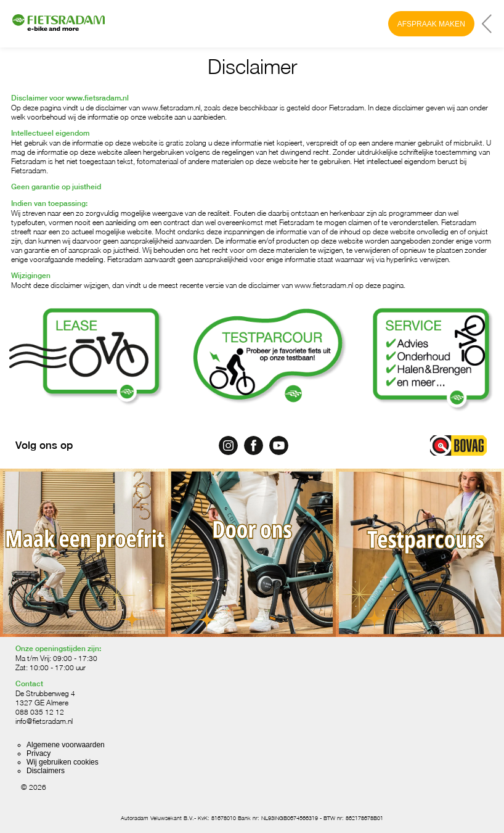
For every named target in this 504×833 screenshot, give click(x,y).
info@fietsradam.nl (44, 721)
